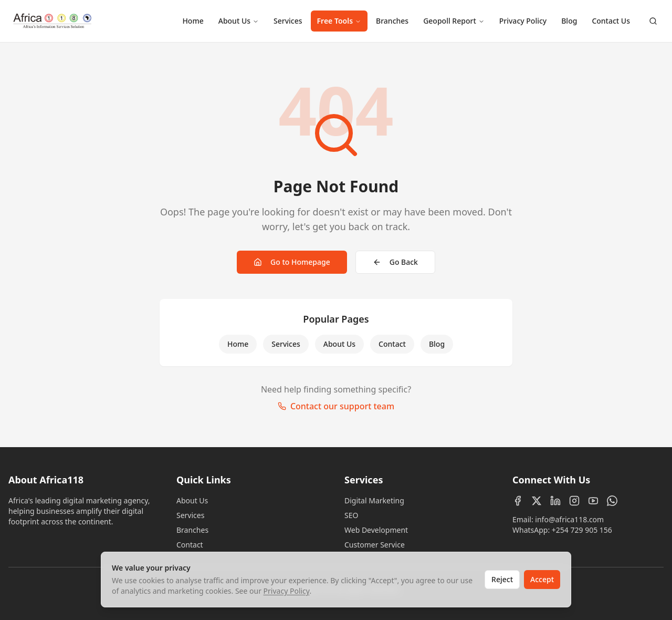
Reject (502, 579)
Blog (569, 21)
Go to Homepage (292, 262)
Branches (392, 21)
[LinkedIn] (555, 501)
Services (288, 21)
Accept (542, 579)
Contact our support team (336, 406)
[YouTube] (593, 501)
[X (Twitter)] (537, 501)
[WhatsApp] (612, 501)
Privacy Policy (523, 21)
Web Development (376, 530)
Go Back (395, 262)
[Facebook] (518, 501)
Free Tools (339, 21)
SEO (351, 515)
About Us (239, 21)
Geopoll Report (454, 21)
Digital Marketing (374, 500)
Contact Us (611, 21)
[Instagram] (574, 501)
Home (193, 21)
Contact (392, 344)
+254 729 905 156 (582, 530)
